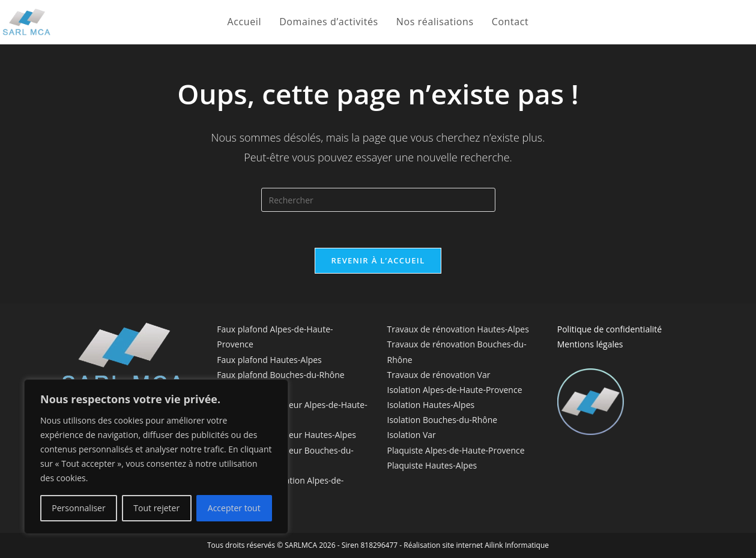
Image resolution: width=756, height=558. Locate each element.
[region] (156, 457)
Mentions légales (590, 344)
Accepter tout (234, 508)
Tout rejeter (156, 508)
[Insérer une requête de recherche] (378, 200)
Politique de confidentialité (609, 329)
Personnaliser (78, 508)
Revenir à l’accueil (378, 260)
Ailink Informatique (517, 545)
